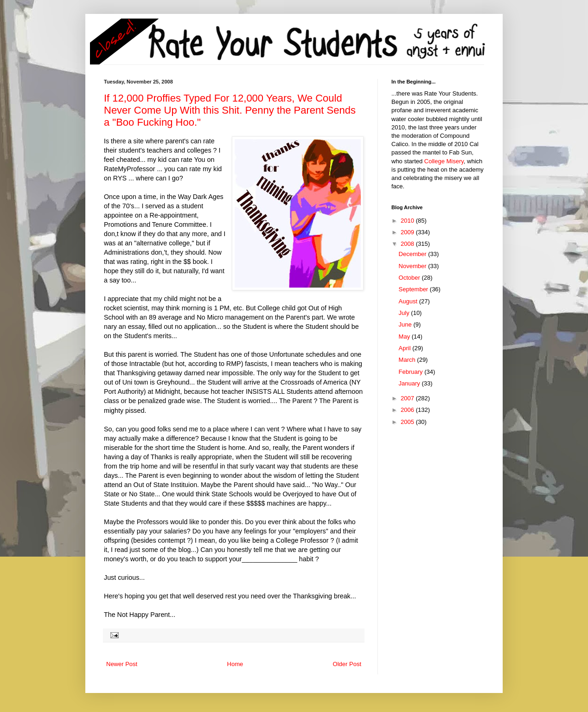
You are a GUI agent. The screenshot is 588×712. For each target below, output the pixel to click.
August (409, 301)
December (414, 254)
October (410, 278)
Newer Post (122, 664)
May (405, 337)
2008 (408, 244)
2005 (408, 422)
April (406, 348)
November (414, 266)
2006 (408, 410)
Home (235, 664)
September (414, 289)
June (406, 324)
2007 (408, 398)
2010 (408, 221)
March (408, 360)
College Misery (444, 161)
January (410, 383)
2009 (408, 232)
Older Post (347, 664)
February (412, 372)
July (405, 313)
